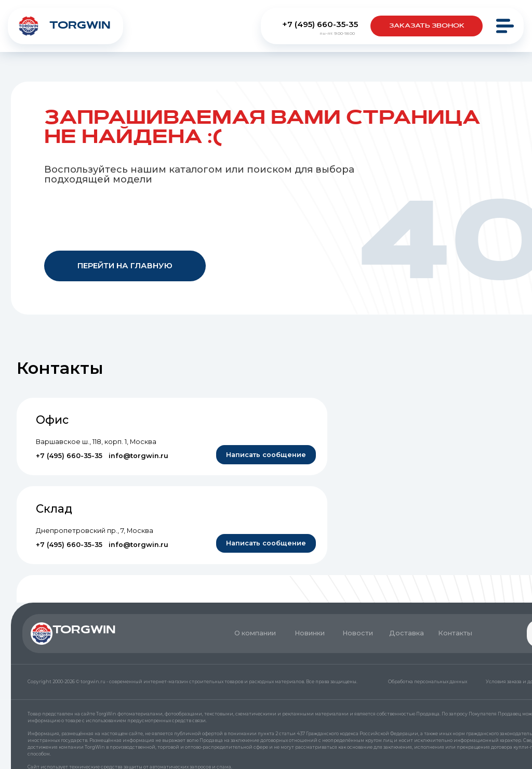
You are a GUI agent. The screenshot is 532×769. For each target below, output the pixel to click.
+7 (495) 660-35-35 (320, 24)
